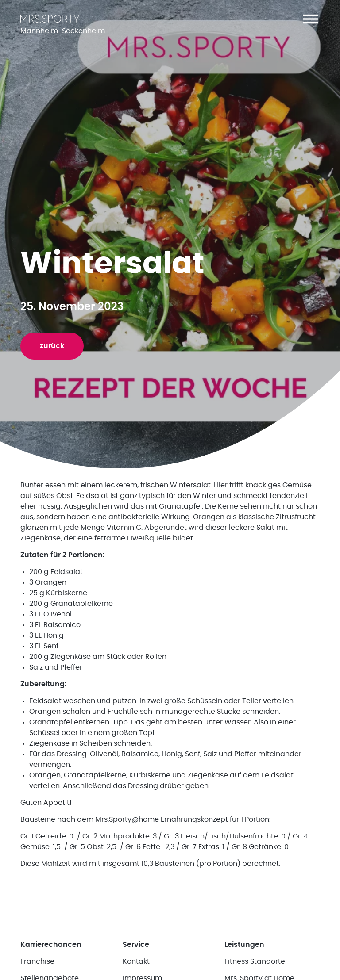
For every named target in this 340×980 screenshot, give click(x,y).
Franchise (37, 961)
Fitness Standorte (255, 961)
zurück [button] (52, 346)
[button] (311, 19)
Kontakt (136, 961)
